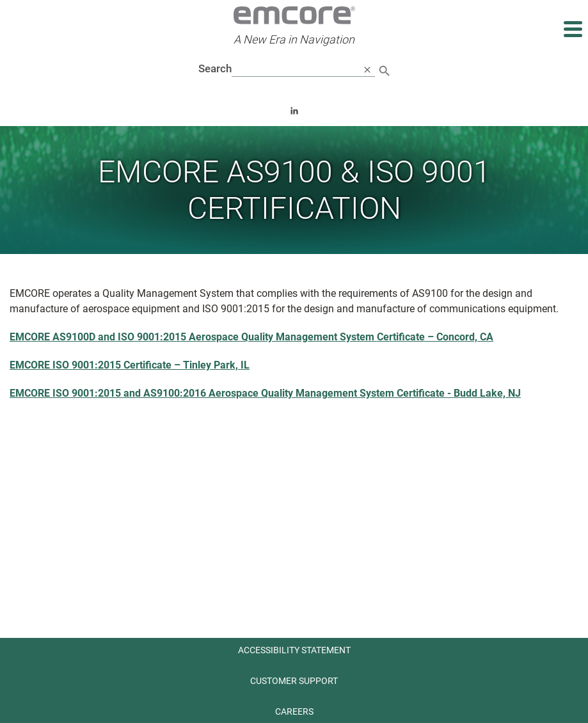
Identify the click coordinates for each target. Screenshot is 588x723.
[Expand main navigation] (572, 29)
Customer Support (294, 681)
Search (215, 68)
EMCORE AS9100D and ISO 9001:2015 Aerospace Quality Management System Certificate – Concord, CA (251, 337)
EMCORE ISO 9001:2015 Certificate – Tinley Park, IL (130, 365)
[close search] (367, 69)
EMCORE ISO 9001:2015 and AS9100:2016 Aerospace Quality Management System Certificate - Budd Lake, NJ (265, 393)
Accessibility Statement (294, 650)
